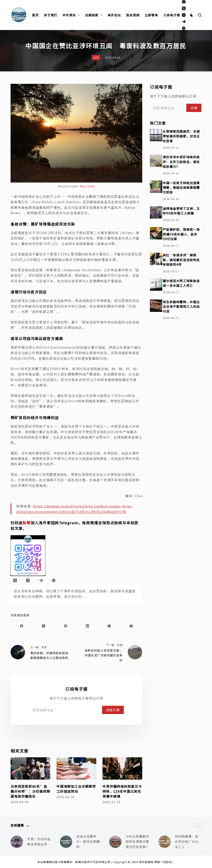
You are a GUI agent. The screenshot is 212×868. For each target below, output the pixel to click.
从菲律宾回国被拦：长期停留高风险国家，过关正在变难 (181, 136)
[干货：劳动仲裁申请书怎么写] (17, 842)
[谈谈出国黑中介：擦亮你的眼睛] (66, 842)
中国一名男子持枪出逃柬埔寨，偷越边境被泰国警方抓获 (181, 187)
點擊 (27, 523)
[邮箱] (184, 2)
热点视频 (133, 15)
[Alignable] (184, 28)
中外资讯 (72, 15)
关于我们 (51, 15)
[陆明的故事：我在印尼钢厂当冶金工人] (165, 842)
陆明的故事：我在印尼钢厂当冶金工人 (187, 841)
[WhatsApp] (109, 626)
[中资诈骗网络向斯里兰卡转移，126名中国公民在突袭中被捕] (122, 768)
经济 (96, 57)
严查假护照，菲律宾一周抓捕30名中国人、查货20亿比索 (181, 234)
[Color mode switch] (192, 15)
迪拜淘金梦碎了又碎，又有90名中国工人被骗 (181, 211)
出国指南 (94, 15)
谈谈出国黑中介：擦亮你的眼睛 (88, 841)
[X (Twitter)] (184, 8)
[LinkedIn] (88, 626)
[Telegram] (184, 22)
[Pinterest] (66, 626)
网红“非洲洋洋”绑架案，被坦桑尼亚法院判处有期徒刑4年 (181, 260)
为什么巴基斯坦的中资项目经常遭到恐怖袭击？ (137, 841)
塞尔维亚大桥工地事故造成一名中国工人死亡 (181, 283)
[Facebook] (22, 626)
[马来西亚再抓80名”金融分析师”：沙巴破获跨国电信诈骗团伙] (30, 768)
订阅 (194, 108)
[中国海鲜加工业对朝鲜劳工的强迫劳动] (76, 768)
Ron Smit (88, 186)
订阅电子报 (172, 15)
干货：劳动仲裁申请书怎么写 (39, 842)
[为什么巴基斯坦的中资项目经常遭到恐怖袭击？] (115, 842)
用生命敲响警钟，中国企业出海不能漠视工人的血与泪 (181, 306)
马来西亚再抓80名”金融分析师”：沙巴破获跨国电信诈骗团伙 (30, 791)
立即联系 (151, 15)
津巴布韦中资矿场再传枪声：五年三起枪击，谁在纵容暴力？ (181, 162)
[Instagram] (184, 15)
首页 (35, 15)
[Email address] (64, 710)
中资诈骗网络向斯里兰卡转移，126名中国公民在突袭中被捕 (122, 791)
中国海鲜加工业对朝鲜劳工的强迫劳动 (76, 789)
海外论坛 (114, 15)
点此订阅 (113, 710)
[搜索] (200, 15)
